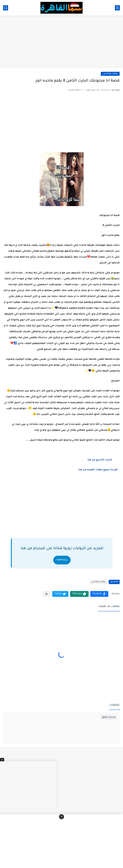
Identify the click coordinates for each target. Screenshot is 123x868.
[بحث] (6, 8)
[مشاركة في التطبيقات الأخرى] (46, 594)
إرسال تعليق (109, 717)
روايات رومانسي (110, 74)
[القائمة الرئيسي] (117, 8)
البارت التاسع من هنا (100, 460)
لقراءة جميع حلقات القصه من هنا (99, 470)
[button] (99, 594)
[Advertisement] (61, 42)
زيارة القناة (62, 560)
